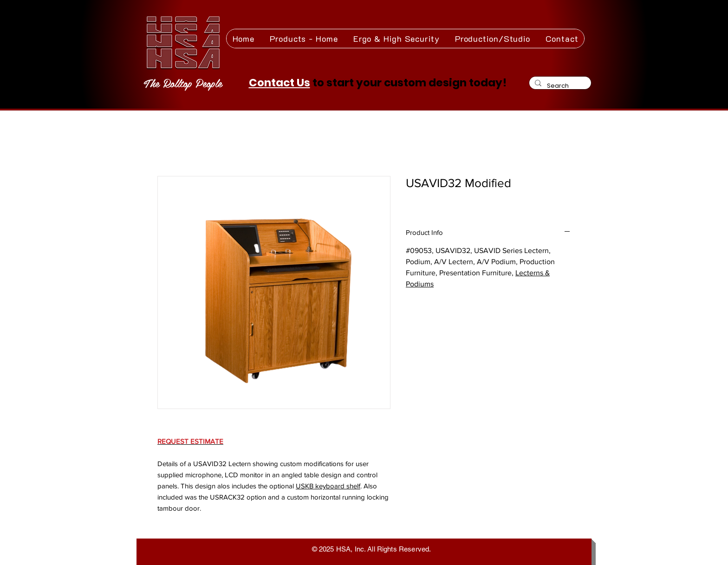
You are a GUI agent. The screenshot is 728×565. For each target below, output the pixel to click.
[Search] (559, 86)
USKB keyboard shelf (328, 486)
